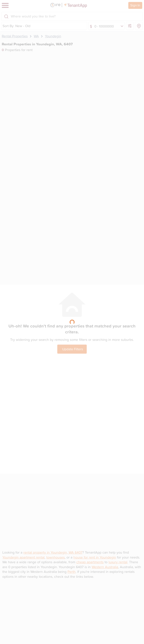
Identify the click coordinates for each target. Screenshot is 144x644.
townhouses (56, 557)
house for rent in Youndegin (95, 557)
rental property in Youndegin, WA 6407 (53, 552)
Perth (72, 572)
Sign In (135, 5)
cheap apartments (90, 562)
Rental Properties (15, 36)
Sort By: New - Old (16, 26)
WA (36, 36)
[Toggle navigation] (5, 5)
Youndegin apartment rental (23, 557)
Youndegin (53, 36)
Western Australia (105, 567)
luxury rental (118, 562)
